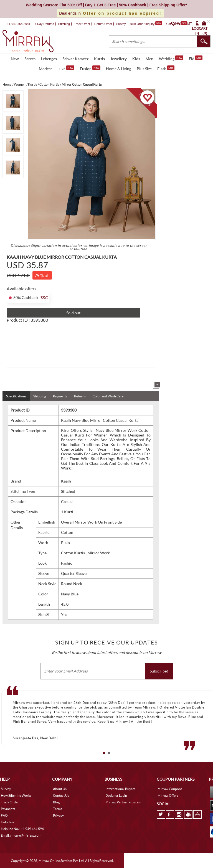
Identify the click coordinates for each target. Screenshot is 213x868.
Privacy (58, 815)
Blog (56, 802)
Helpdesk (8, 822)
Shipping (40, 396)
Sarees (30, 59)
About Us (60, 789)
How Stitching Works (16, 795)
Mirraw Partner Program (123, 802)
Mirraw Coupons (170, 789)
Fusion (90, 68)
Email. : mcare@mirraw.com (21, 835)
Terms (58, 809)
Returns (80, 396)
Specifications (16, 396)
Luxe (66, 68)
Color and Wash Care (108, 396)
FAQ (4, 815)
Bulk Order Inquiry (142, 24)
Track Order (82, 24)
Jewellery (119, 59)
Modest (45, 69)
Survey (121, 24)
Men (149, 59)
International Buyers (120, 789)
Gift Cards (177, 24)
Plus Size (144, 69)
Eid (196, 58)
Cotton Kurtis (73, 553)
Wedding (171, 58)
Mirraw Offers (168, 795)
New (15, 59)
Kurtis (99, 59)
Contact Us (61, 795)
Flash (166, 68)
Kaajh (66, 481)
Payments (60, 396)
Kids (136, 59)
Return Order (103, 24)
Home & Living (119, 69)
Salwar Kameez (75, 59)
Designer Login (116, 795)
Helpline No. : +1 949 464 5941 (23, 829)
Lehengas (49, 59)
